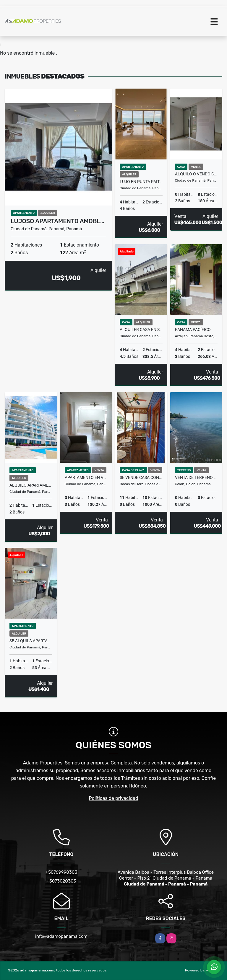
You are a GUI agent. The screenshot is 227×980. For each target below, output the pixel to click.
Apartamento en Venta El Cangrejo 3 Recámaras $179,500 (86, 477)
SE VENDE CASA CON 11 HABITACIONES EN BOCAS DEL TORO (141, 477)
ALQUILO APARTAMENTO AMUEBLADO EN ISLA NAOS (31, 485)
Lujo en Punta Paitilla (141, 182)
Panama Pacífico (193, 330)
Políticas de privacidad (114, 798)
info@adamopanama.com (61, 936)
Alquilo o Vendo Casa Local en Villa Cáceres (196, 174)
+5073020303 (61, 881)
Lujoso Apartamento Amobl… (57, 221)
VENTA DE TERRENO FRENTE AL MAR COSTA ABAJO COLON (196, 477)
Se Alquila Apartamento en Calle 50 (31, 641)
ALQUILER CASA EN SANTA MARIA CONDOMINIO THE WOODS (141, 330)
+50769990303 (61, 872)
